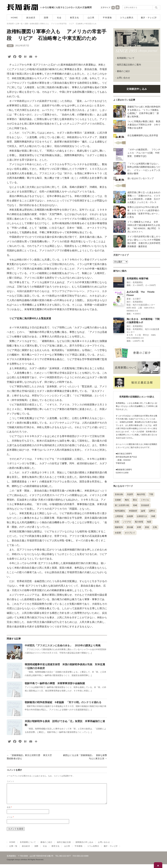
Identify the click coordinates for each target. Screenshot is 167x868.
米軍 (139, 527)
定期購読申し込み (137, 89)
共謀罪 (130, 494)
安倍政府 (145, 505)
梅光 (127, 500)
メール (10, 821)
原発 (147, 527)
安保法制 (119, 494)
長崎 (135, 505)
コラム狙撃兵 (127, 18)
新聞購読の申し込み (84, 846)
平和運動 (107, 18)
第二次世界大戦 (122, 505)
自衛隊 (130, 516)
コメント (10, 781)
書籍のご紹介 (123, 71)
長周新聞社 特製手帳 (137, 279)
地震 (149, 522)
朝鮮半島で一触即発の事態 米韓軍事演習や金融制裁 (55, 683)
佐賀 (117, 522)
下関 (151, 494)
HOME (14, 18)
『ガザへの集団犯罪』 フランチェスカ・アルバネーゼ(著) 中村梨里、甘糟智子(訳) (144, 153)
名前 (9, 811)
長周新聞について (126, 58)
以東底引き (142, 516)
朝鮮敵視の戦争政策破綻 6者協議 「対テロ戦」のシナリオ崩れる (63, 702)
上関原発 (119, 516)
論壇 (143, 511)
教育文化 (75, 18)
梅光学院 (141, 494)
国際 (46, 18)
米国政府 (133, 511)
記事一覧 (13, 850)
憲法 (135, 500)
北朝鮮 (118, 500)
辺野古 (152, 511)
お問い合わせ (123, 78)
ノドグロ (127, 522)
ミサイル (145, 500)
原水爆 (130, 527)
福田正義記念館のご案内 (129, 65)
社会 (59, 18)
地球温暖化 (120, 511)
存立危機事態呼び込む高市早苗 (143, 135)
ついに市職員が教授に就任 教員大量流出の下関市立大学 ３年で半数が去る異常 (144, 125)
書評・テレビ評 (149, 18)
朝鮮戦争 (119, 527)
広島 (155, 527)
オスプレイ (130, 533)
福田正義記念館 (64, 846)
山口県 (91, 18)
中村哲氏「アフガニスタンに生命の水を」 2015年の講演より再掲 (63, 645)
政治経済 (31, 18)
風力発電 (139, 522)
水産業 (118, 533)
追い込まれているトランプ (141, 178)
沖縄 (153, 516)
